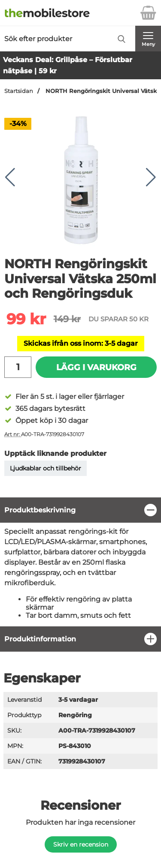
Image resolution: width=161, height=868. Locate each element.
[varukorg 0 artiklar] (148, 13)
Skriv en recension (81, 844)
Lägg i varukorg (96, 367)
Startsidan (19, 91)
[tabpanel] (80, 562)
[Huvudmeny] (148, 39)
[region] (80, 510)
